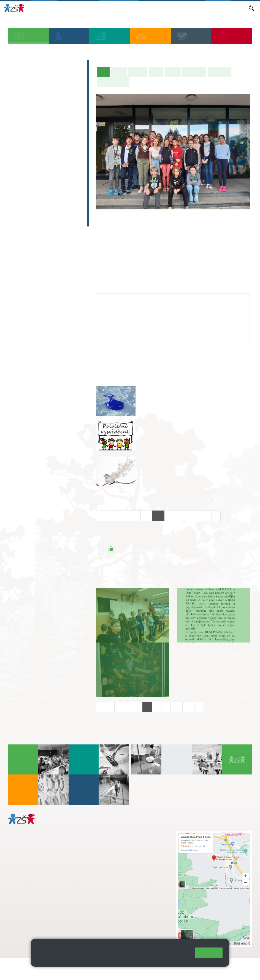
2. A (31, 110)
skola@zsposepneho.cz (125, 851)
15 (147, 516)
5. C (73, 131)
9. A (59, 152)
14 (135, 516)
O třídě (119, 72)
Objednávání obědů (149, 8)
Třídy (44, 22)
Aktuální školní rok (96, 8)
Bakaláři (70, 8)
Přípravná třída (31, 93)
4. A (59, 110)
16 (158, 516)
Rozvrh (173, 72)
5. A (74, 110)
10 (177, 707)
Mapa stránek (111, 966)
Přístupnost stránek (27, 972)
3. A (45, 110)
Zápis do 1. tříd (31, 65)
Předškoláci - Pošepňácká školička (45, 79)
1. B (17, 120)
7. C (31, 174)
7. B (31, 163)
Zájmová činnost (33, 189)
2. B (31, 120)
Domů (13, 22)
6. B (17, 163)
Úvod (104, 71)
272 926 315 (114, 321)
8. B (45, 163)
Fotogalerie (220, 72)
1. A (17, 110)
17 (170, 516)
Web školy (242, 966)
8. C (45, 174)
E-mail (197, 8)
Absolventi (26, 199)
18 (182, 516)
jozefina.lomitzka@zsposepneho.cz (134, 315)
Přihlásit (136, 966)
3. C (45, 131)
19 (194, 516)
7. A (31, 152)
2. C (31, 131)
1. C (17, 131)
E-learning (25, 210)
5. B (73, 120)
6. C (17, 174)
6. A (17, 152)
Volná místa (178, 8)
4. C (59, 120)
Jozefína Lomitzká (121, 299)
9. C (59, 174)
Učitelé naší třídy (113, 82)
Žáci (29, 22)
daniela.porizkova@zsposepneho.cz (51, 909)
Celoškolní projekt (35, 221)
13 (123, 516)
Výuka (156, 72)
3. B (45, 120)
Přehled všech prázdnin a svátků (162, 550)
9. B (59, 22)
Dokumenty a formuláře (226, 8)
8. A (45, 152)
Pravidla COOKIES (67, 972)
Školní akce (194, 72)
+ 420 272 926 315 (32, 903)
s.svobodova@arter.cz (136, 839)
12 (111, 516)
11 (188, 707)
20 (206, 516)
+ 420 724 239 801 (134, 845)
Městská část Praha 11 (28, 925)
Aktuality (122, 8)
